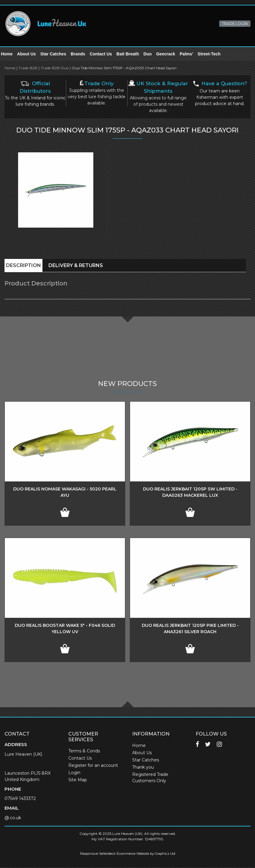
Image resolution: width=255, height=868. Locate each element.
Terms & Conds (84, 751)
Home (10, 54)
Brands (82, 54)
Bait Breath (131, 54)
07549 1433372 (20, 799)
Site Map (78, 780)
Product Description (36, 284)
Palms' (190, 54)
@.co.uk (13, 818)
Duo (151, 54)
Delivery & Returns (76, 266)
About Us (30, 54)
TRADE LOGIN (235, 24)
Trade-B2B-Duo (55, 68)
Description (23, 266)
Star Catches (57, 54)
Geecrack (169, 54)
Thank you (143, 768)
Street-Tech (213, 54)
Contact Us (104, 54)
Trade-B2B (28, 68)
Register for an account (93, 766)
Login (74, 773)
